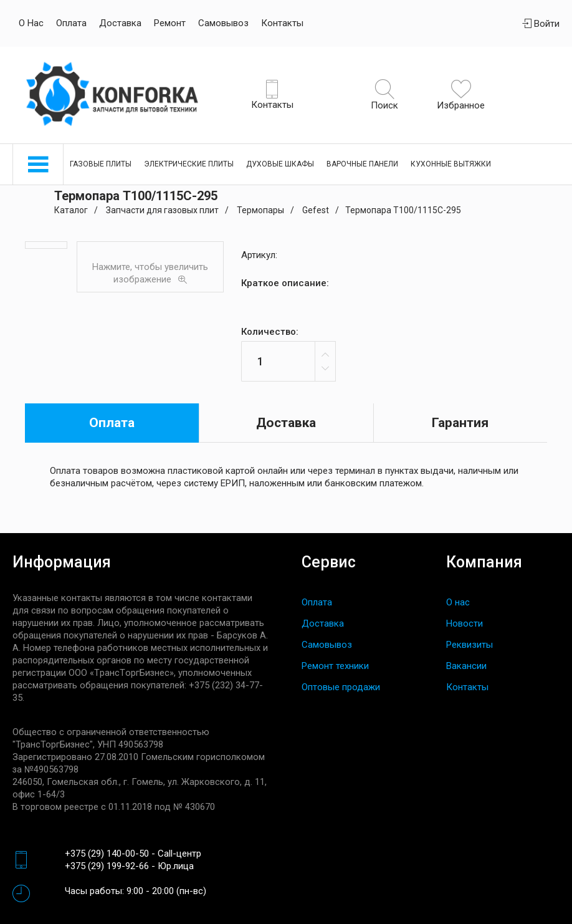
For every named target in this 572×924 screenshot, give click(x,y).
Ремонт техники (335, 666)
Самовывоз (223, 23)
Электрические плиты (189, 164)
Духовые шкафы (280, 164)
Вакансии (466, 666)
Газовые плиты (101, 164)
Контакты (282, 23)
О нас (31, 23)
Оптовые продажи (341, 687)
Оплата (71, 23)
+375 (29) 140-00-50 (107, 854)
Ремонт (170, 23)
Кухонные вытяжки (451, 164)
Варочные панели (362, 164)
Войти (541, 24)
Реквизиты (470, 645)
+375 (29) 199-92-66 (107, 866)
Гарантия (460, 423)
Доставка (120, 23)
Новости (465, 623)
